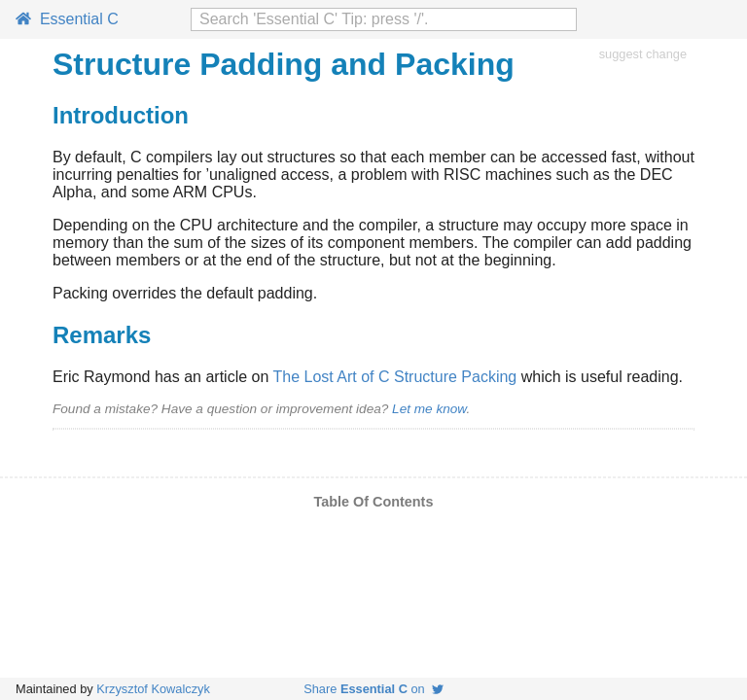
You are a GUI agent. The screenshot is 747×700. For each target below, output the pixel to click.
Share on (373, 689)
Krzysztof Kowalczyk (153, 689)
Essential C (67, 19)
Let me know (429, 409)
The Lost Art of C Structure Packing (394, 377)
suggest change (643, 54)
